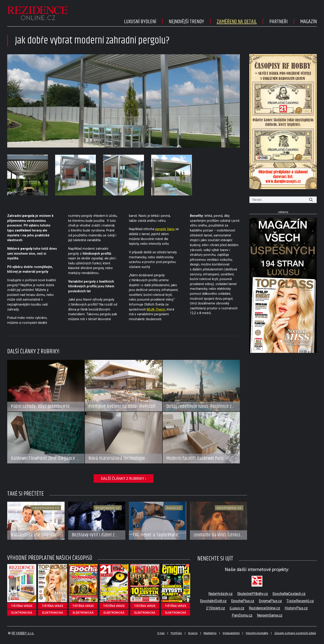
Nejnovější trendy (186, 22)
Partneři (278, 22)
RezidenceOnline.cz (264, 608)
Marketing (210, 633)
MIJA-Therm (156, 310)
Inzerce (193, 633)
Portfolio (176, 633)
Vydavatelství (231, 633)
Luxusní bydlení (140, 22)
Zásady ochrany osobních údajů (295, 633)
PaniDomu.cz (242, 615)
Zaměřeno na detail (237, 22)
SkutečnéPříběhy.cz (253, 594)
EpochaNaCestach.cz (289, 594)
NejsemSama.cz (270, 615)
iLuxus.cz (237, 608)
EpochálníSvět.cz (213, 601)
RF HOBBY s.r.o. (23, 633)
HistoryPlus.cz (296, 608)
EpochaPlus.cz (243, 601)
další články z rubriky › (123, 478)
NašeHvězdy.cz (220, 594)
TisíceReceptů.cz (300, 601)
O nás (161, 633)
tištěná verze (22, 606)
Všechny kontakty (257, 633)
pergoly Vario (165, 229)
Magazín (308, 22)
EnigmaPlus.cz (270, 601)
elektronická (22, 613)
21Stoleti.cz (216, 608)
